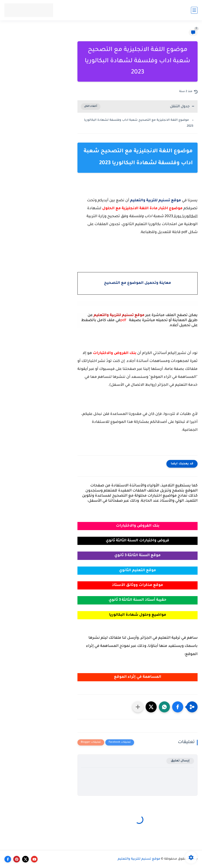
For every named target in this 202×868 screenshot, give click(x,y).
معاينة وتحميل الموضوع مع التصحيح (138, 283)
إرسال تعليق (180, 761)
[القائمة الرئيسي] (194, 10)
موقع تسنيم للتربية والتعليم (139, 859)
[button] (178, 707)
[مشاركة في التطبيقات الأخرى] (138, 707)
